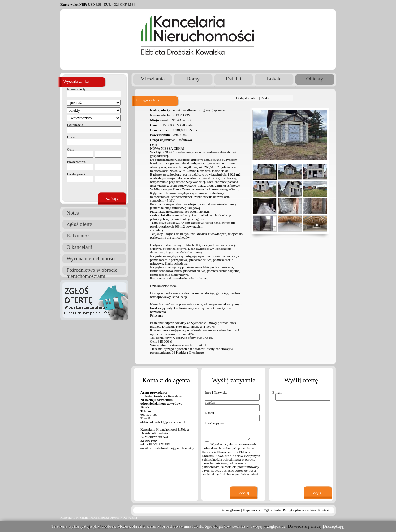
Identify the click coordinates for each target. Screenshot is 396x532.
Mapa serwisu (252, 510)
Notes (73, 213)
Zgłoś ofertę (79, 224)
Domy (193, 79)
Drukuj (266, 98)
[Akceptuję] (334, 526)
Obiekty (315, 79)
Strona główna (230, 510)
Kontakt (324, 510)
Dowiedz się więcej (305, 526)
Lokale (274, 79)
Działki (234, 79)
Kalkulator (78, 236)
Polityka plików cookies (299, 510)
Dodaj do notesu (247, 98)
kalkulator (187, 125)
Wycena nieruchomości (91, 259)
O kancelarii (80, 247)
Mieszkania (153, 79)
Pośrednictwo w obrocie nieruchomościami (92, 271)
